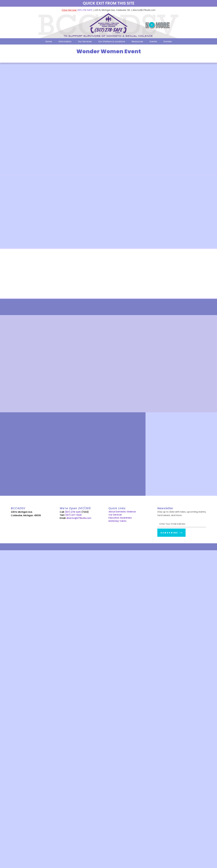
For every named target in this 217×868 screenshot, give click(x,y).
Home (49, 42)
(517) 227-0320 (73, 515)
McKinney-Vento (117, 521)
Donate (168, 42)
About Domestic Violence (122, 512)
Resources (137, 42)
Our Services (85, 42)
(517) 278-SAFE (85, 10)
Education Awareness (120, 518)
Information (65, 42)
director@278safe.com (79, 518)
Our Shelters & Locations (112, 42)
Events (153, 42)
